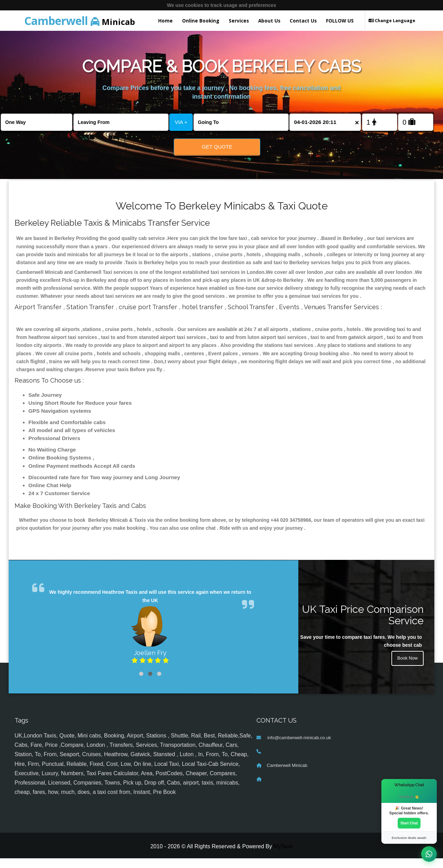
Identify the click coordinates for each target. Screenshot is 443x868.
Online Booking (201, 21)
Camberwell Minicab (287, 775)
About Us (269, 21)
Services (239, 21)
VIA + (181, 122)
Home (165, 21)
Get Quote (217, 147)
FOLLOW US (340, 21)
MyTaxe (283, 856)
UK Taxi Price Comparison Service (363, 624)
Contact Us (303, 21)
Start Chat (409, 823)
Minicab (80, 21)
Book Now (407, 669)
